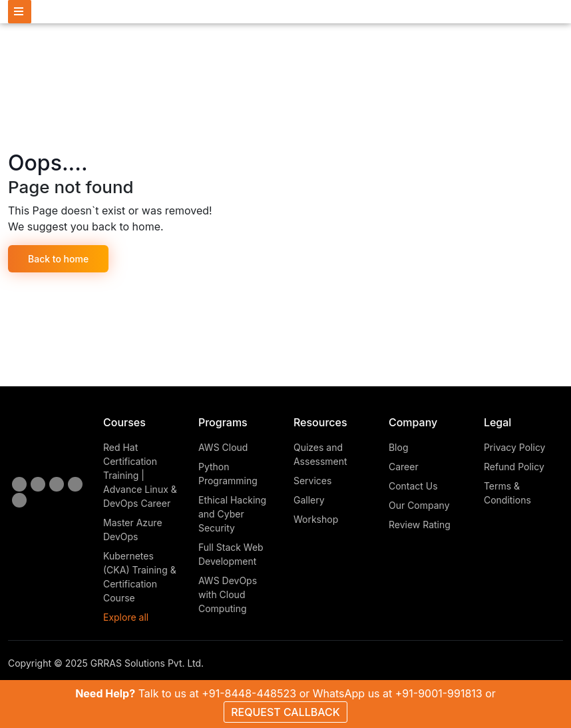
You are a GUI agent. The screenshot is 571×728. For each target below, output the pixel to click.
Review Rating (420, 525)
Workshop (316, 519)
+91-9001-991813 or (446, 693)
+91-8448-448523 (249, 693)
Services (312, 481)
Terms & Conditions (507, 493)
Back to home (58, 259)
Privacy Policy (515, 447)
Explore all (126, 617)
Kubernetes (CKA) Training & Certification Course (140, 577)
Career (404, 467)
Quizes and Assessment (320, 454)
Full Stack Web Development (231, 554)
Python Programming (228, 474)
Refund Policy (514, 467)
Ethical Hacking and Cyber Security (232, 514)
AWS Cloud (223, 447)
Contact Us (413, 486)
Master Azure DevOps (133, 530)
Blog (399, 447)
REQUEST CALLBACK (285, 712)
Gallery (309, 500)
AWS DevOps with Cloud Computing (228, 594)
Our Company (419, 505)
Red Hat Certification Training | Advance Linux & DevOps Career (140, 475)
